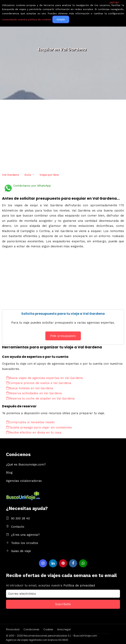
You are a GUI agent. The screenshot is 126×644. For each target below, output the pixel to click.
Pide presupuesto (63, 336)
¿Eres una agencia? (25, 535)
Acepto (61, 19)
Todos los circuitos (25, 543)
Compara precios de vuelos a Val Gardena (39, 383)
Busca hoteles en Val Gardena (30, 388)
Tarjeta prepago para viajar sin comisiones (39, 427)
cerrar (114, 2)
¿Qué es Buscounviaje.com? (26, 464)
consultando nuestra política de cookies (27, 20)
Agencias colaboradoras (24, 481)
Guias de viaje (21, 551)
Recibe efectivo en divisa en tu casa (34, 432)
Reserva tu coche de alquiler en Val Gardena (40, 398)
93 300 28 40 (20, 518)
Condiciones (31, 629)
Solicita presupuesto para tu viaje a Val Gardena (63, 314)
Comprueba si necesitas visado (30, 422)
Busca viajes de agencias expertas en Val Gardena (44, 378)
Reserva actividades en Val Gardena (34, 393)
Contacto (18, 527)
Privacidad (13, 629)
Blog (9, 473)
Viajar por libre (49, 175)
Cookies (48, 629)
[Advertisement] (63, 136)
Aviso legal (64, 629)
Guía (28, 175)
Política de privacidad (79, 585)
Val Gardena (10, 175)
